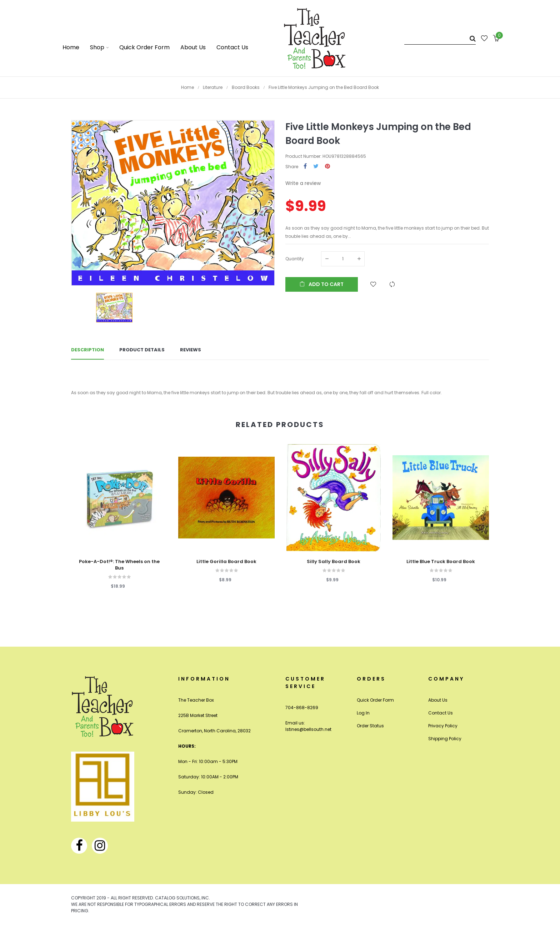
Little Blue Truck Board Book (441, 562)
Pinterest (327, 167)
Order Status (370, 726)
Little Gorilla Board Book (226, 562)
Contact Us (441, 713)
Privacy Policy (443, 726)
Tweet (316, 167)
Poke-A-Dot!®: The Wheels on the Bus (119, 565)
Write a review (303, 183)
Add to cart (322, 284)
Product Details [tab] (142, 350)
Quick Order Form (375, 700)
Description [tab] (87, 350)
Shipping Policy (445, 739)
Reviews (191, 350)
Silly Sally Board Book (334, 562)
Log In (363, 713)
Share (305, 167)
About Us (438, 700)
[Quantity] (343, 259)
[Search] (440, 38)
